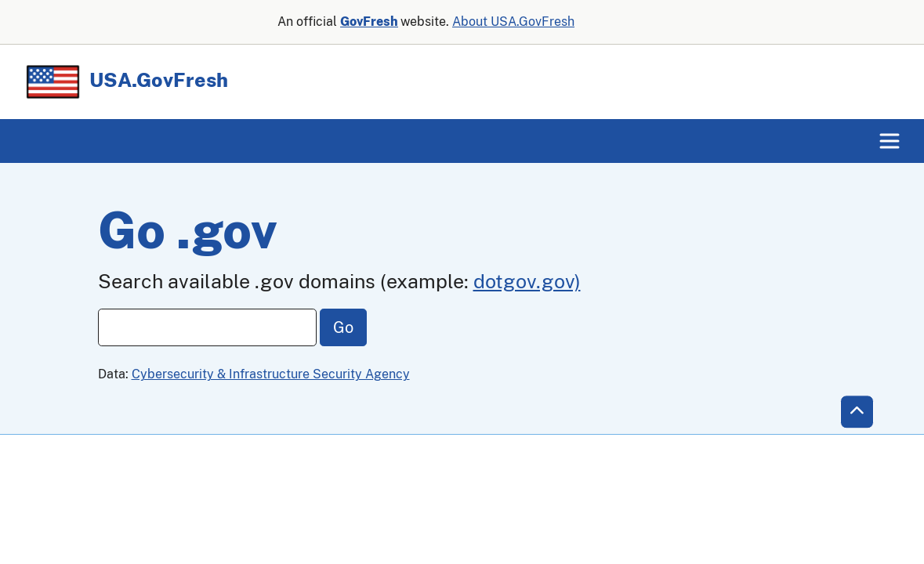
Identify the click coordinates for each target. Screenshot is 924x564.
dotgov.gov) (527, 281)
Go (343, 327)
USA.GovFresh (126, 80)
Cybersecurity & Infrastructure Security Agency (271, 374)
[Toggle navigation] (890, 141)
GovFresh (369, 22)
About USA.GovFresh (513, 22)
